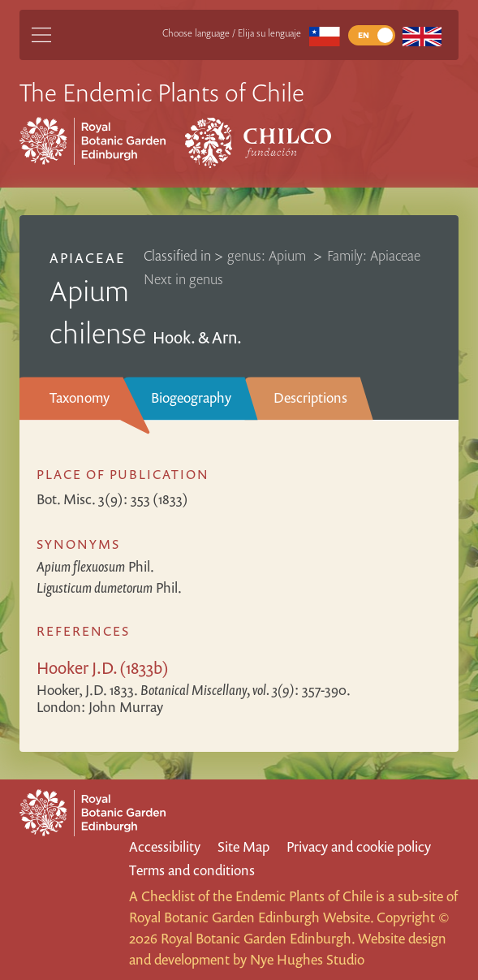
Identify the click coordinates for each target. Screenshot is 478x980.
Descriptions (310, 397)
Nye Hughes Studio (307, 959)
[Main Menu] (41, 35)
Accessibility (165, 846)
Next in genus (183, 279)
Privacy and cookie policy (359, 846)
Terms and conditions (192, 870)
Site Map (243, 846)
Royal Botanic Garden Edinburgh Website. (251, 917)
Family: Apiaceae (374, 255)
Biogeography (191, 397)
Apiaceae (87, 258)
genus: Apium (268, 255)
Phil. (95, 566)
